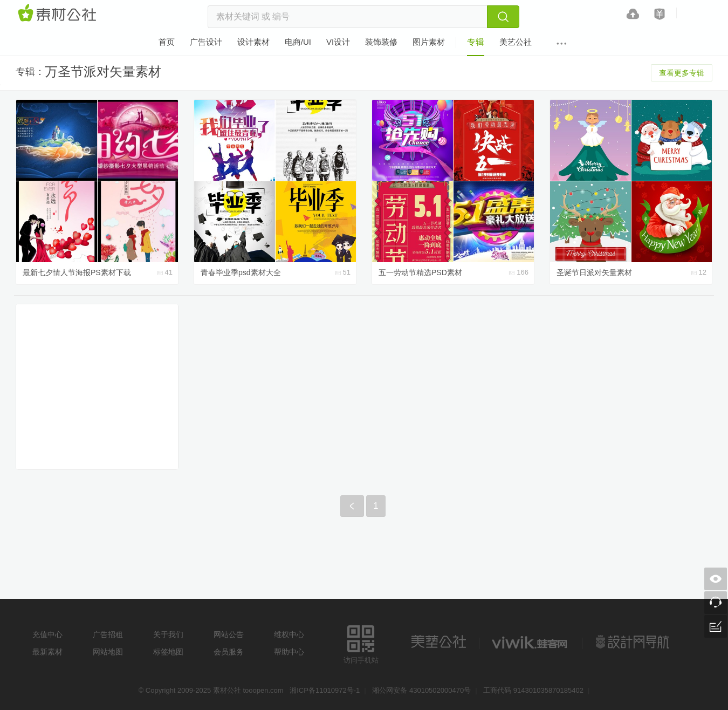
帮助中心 (289, 652)
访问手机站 (361, 643)
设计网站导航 (634, 642)
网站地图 (108, 652)
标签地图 (168, 652)
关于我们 (168, 634)
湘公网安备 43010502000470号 (421, 690)
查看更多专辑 (682, 73)
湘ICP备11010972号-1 (325, 690)
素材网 (59, 13)
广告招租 (108, 634)
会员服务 (229, 652)
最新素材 (47, 652)
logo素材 (531, 642)
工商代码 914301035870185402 (533, 690)
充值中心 (47, 634)
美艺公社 (438, 642)
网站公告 (229, 634)
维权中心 (289, 634)
